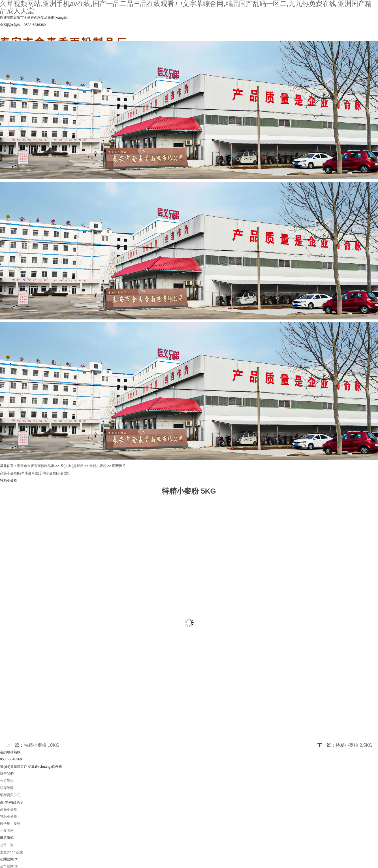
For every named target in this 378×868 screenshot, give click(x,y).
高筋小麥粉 (8, 473)
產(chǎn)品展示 (72, 466)
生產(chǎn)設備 (12, 852)
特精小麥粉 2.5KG (354, 745)
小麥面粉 (64, 473)
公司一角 (7, 845)
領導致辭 (7, 788)
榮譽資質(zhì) (10, 795)
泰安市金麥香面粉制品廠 (36, 466)
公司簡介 (7, 781)
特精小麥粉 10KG (41, 745)
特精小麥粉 (98, 466)
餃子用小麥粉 (46, 473)
